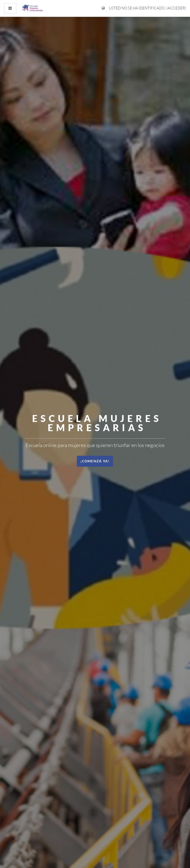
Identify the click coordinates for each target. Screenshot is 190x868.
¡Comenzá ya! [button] (95, 461)
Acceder (176, 8)
